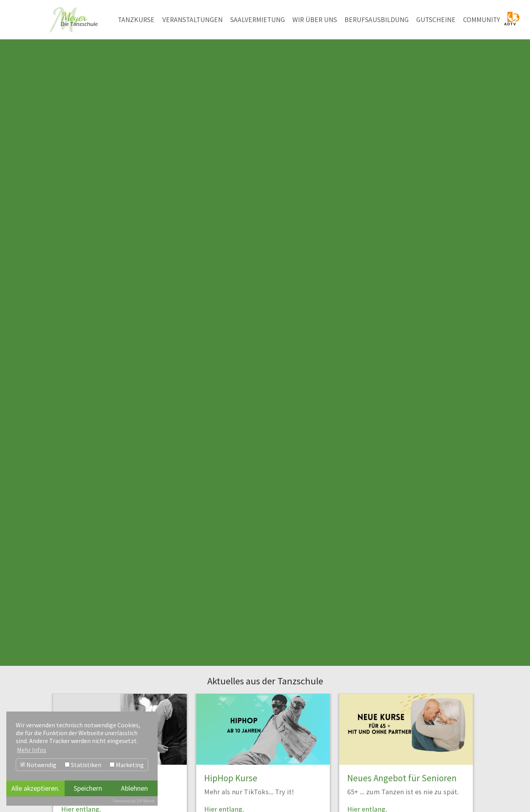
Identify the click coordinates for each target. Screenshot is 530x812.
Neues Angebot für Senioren (402, 778)
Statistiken (83, 765)
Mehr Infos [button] (32, 750)
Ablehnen (134, 788)
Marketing (127, 765)
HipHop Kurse (231, 778)
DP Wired (146, 801)
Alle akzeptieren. (35, 788)
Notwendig (38, 765)
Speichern (88, 788)
